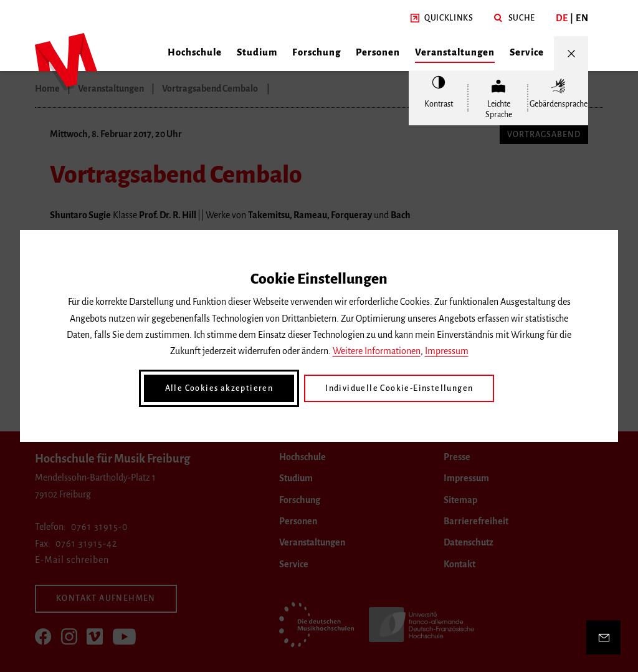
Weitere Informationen (377, 351)
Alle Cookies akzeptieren (219, 388)
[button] (442, 18)
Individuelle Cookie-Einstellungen (399, 388)
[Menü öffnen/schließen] (571, 53)
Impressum (447, 351)
